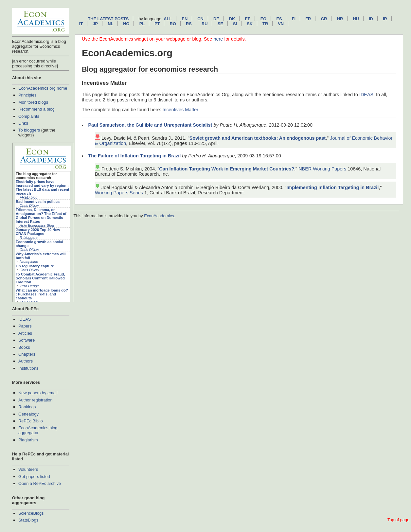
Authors (26, 361)
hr (340, 19)
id (371, 19)
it (81, 24)
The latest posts (108, 19)
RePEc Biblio (31, 421)
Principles (27, 95)
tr (265, 24)
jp (95, 24)
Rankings (27, 407)
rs (189, 24)
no (126, 24)
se (220, 24)
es (279, 19)
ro (173, 24)
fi (294, 19)
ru (205, 24)
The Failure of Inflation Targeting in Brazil (134, 156)
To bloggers (29, 130)
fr (308, 19)
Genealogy (28, 414)
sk (250, 24)
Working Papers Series (119, 193)
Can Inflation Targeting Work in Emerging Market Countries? (227, 169)
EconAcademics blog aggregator (38, 430)
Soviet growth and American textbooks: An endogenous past (258, 138)
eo (264, 19)
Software (27, 340)
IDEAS (25, 319)
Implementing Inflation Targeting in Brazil (332, 187)
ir (385, 19)
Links (23, 123)
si (235, 24)
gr (324, 19)
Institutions (28, 368)
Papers (25, 326)
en (185, 19)
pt (157, 24)
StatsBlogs (28, 520)
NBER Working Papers (322, 169)
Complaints (29, 116)
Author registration (36, 400)
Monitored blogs (33, 102)
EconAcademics (159, 216)
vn (281, 24)
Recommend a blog (36, 109)
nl (110, 24)
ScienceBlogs (31, 513)
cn (200, 19)
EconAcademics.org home (43, 88)
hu (356, 19)
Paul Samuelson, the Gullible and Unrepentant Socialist (150, 125)
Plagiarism (28, 440)
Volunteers (28, 469)
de (216, 19)
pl (142, 24)
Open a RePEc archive (40, 483)
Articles (25, 333)
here (218, 39)
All (168, 19)
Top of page (398, 520)
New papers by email (38, 393)
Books (24, 347)
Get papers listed (34, 477)
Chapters (27, 354)
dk (232, 19)
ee (248, 19)
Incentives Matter (180, 110)
